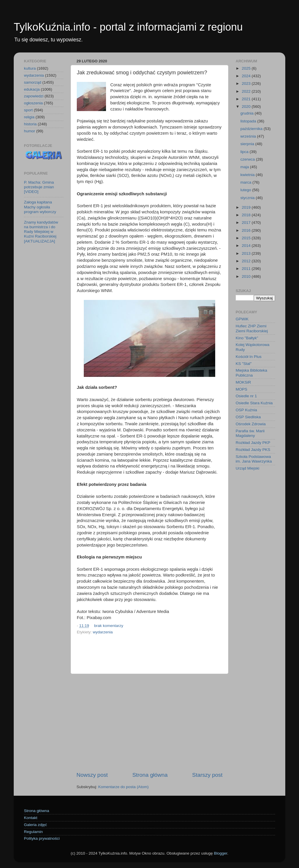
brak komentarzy (109, 626)
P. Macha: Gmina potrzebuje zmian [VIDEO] (39, 187)
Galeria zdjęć (35, 825)
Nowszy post (92, 775)
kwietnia (248, 175)
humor (29, 131)
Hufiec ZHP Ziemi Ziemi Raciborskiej (252, 328)
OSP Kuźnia (246, 410)
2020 (247, 107)
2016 (247, 230)
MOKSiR (243, 382)
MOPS (241, 389)
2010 (247, 276)
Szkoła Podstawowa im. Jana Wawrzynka (254, 459)
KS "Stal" (244, 364)
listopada (249, 121)
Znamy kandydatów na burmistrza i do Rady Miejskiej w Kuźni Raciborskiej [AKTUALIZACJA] (41, 232)
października (252, 129)
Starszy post (207, 775)
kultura (30, 68)
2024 (247, 76)
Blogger (220, 853)
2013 (247, 253)
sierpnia (248, 144)
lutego (246, 190)
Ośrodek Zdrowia (251, 424)
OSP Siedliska (248, 417)
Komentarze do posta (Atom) (123, 787)
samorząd (33, 82)
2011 (247, 269)
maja (245, 167)
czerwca (248, 159)
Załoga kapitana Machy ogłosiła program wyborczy (40, 207)
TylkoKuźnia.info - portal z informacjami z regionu (128, 27)
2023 (247, 84)
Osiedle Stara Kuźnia (254, 403)
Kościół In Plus (249, 357)
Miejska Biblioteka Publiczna (251, 373)
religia (29, 117)
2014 (247, 246)
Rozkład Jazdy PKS (253, 450)
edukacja (32, 89)
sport (28, 110)
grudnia (247, 113)
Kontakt (31, 818)
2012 (247, 261)
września (249, 136)
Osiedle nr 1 (246, 396)
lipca (245, 152)
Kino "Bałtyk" (247, 338)
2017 (247, 223)
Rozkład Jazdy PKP (253, 443)
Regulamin (33, 832)
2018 (247, 215)
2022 (247, 91)
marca (246, 182)
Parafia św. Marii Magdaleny (250, 433)
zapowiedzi (34, 96)
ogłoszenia (33, 103)
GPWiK (242, 319)
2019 (247, 207)
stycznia (248, 198)
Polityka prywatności (42, 838)
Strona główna (150, 775)
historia (30, 124)
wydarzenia (103, 632)
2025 (247, 68)
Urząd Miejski (247, 468)
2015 (247, 238)
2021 (247, 99)
